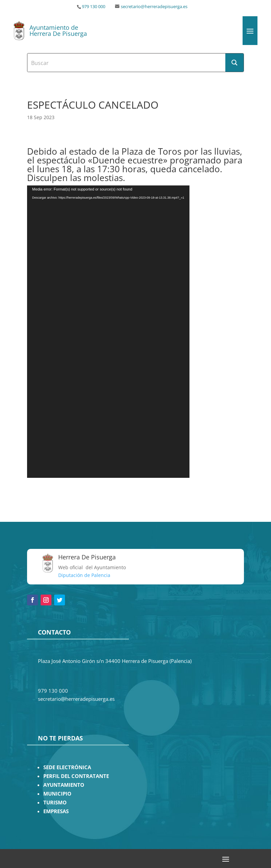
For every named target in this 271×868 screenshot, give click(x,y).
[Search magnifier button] (234, 63)
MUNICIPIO (57, 794)
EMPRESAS (56, 811)
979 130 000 (94, 7)
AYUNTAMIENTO (64, 785)
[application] (108, 332)
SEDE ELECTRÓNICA (67, 767)
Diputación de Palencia (84, 575)
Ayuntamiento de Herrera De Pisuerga (58, 30)
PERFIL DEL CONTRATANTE (76, 776)
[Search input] (127, 63)
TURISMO (55, 803)
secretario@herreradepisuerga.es (154, 7)
